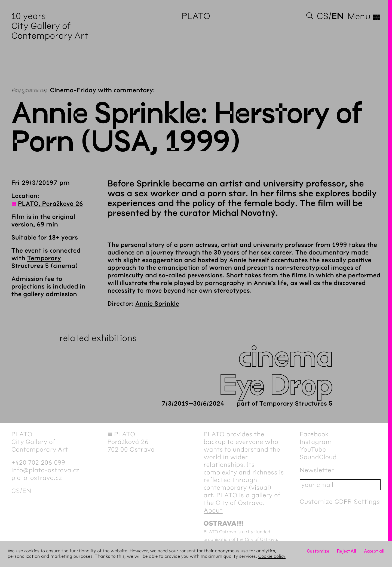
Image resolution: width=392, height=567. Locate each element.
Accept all (374, 551)
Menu (364, 16)
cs (323, 16)
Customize (318, 551)
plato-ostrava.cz (37, 478)
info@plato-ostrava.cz (45, 470)
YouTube (313, 449)
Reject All (347, 551)
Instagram (316, 442)
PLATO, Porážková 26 (50, 204)
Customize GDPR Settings (340, 502)
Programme (29, 90)
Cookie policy (272, 557)
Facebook (314, 434)
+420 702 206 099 (38, 462)
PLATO (196, 16)
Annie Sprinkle (157, 304)
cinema (64, 266)
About (213, 510)
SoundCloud (318, 457)
